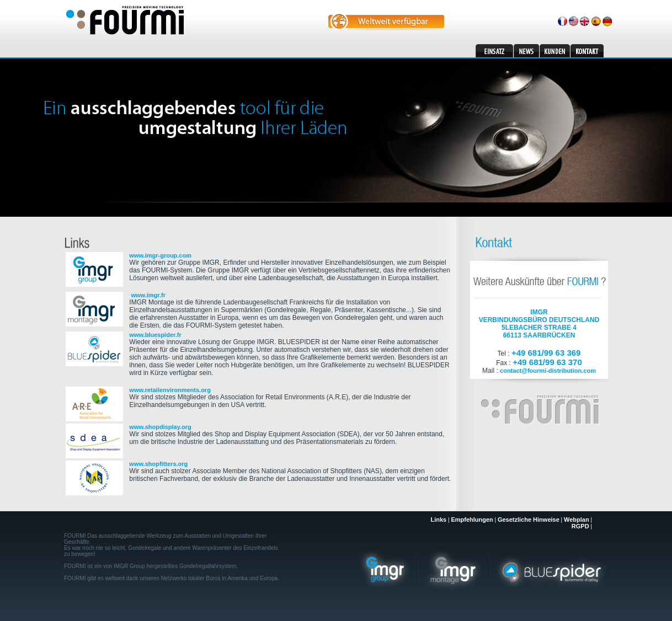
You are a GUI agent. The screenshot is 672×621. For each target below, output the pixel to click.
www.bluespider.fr (155, 335)
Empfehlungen (472, 520)
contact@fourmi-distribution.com (548, 371)
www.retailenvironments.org (170, 390)
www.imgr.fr (147, 295)
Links (438, 520)
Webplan (577, 520)
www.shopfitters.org (158, 464)
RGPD (580, 526)
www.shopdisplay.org (160, 427)
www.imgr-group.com (160, 255)
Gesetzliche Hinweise (529, 520)
